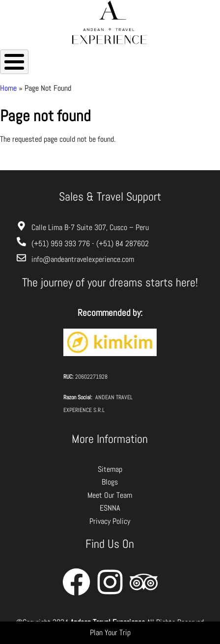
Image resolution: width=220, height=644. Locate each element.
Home (8, 88)
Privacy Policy (110, 521)
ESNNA (110, 508)
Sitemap (110, 469)
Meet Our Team (110, 495)
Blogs (110, 482)
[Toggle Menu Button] (14, 62)
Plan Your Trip (110, 632)
